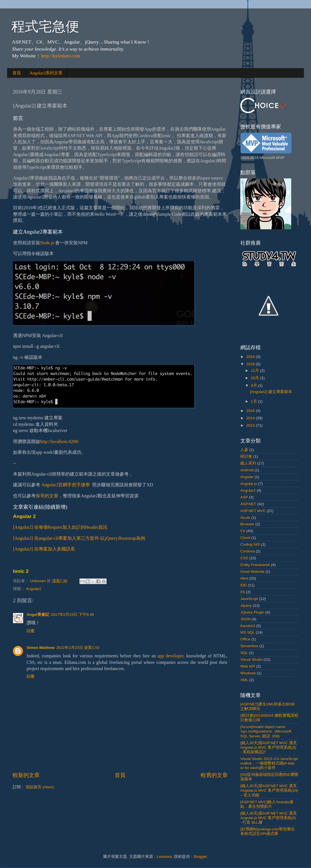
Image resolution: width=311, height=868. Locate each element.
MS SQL (248, 632)
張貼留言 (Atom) (40, 787)
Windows (248, 673)
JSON (245, 619)
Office (245, 639)
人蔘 (244, 450)
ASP (244, 497)
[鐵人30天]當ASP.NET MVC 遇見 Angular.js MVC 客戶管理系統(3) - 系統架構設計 (269, 747)
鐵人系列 (248, 463)
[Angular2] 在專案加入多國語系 (44, 549)
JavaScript (249, 599)
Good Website (252, 572)
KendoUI (248, 626)
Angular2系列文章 (46, 73)
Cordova (248, 551)
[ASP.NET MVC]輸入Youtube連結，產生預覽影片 (267, 804)
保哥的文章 (47, 496)
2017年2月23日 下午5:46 (73, 615)
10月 (255, 378)
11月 (255, 371)
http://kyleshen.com (60, 56)
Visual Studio (251, 659)
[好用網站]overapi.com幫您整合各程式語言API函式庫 (268, 831)
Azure (245, 518)
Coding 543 (250, 544)
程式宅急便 (45, 26)
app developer (170, 656)
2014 (251, 418)
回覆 (31, 631)
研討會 (246, 456)
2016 (251, 364)
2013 (251, 425)
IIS (243, 592)
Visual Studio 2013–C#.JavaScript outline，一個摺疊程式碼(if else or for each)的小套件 (269, 763)
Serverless (249, 646)
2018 (251, 357)
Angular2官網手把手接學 (66, 485)
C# (243, 531)
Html (244, 578)
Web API (248, 666)
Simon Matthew (41, 648)
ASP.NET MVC (253, 511)
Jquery (246, 605)
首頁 (17, 73)
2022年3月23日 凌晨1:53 (78, 648)
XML (244, 680)
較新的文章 (26, 775)
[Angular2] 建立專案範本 (271, 392)
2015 (251, 411)
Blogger (200, 857)
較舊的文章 (214, 775)
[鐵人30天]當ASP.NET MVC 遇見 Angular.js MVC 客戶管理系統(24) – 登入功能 (269, 790)
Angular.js (249, 484)
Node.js (47, 243)
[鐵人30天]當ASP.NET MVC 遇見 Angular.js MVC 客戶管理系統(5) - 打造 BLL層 (269, 818)
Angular (247, 477)
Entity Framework (255, 565)
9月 (254, 386)
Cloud (245, 538)
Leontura (164, 857)
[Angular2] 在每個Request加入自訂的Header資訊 (60, 527)
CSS (244, 558)
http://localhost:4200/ (60, 441)
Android (247, 470)
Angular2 (34, 589)
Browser (247, 524)
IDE (244, 585)
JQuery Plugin (252, 612)
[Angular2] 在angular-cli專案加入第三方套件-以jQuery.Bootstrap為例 (79, 538)
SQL (244, 653)
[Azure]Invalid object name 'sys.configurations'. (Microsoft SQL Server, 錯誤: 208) (266, 731)
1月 (254, 401)
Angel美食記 (38, 615)
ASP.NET (248, 504)
